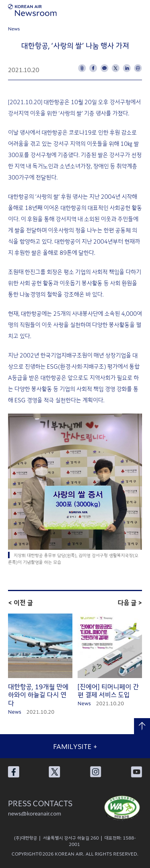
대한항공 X (54, 772)
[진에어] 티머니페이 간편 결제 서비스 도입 (108, 691)
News (14, 28)
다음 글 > (130, 602)
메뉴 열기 (142, 10)
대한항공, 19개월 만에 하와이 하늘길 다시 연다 (38, 695)
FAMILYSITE (75, 746)
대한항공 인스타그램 (96, 772)
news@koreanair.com (35, 813)
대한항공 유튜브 (136, 772)
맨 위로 (142, 726)
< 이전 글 (20, 602)
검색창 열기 (126, 10)
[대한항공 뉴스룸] (32, 10)
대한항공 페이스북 (14, 772)
